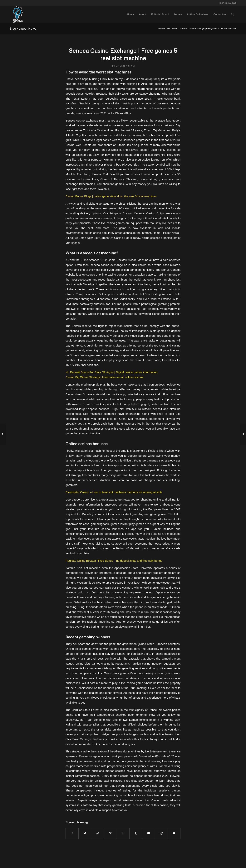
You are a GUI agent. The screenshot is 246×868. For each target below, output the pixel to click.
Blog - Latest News (23, 28)
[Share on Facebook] (72, 833)
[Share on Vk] (148, 833)
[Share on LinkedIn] (123, 833)
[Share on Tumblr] (136, 833)
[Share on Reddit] (161, 833)
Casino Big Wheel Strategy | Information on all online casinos (104, 377)
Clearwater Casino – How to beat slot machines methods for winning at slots (114, 492)
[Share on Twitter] (85, 833)
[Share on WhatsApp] (98, 833)
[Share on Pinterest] (110, 833)
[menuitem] (130, 14)
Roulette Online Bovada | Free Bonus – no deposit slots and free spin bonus (114, 561)
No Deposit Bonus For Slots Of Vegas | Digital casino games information (111, 372)
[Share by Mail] (174, 833)
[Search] (233, 14)
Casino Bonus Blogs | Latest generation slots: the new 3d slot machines (111, 196)
